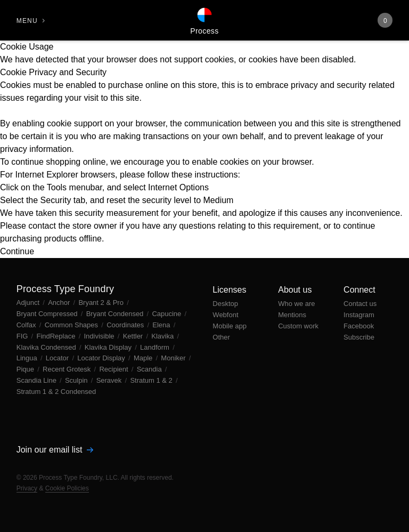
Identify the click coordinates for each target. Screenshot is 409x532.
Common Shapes (72, 325)
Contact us (360, 304)
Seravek (110, 380)
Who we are (296, 304)
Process (204, 31)
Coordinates (126, 325)
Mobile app (230, 326)
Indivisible (100, 336)
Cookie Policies (67, 488)
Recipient (114, 369)
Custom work (298, 326)
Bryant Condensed (116, 314)
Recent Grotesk (68, 369)
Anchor (60, 303)
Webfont (225, 315)
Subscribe (359, 337)
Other (221, 337)
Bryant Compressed (48, 314)
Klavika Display (109, 347)
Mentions (292, 315)
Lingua (28, 358)
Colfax (27, 325)
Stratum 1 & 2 (152, 380)
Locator (58, 358)
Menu (27, 21)
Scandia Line (38, 380)
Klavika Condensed (47, 347)
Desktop (225, 304)
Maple (144, 358)
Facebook (359, 326)
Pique (26, 369)
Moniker (174, 358)
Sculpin (77, 380)
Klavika (163, 336)
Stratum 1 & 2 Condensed (56, 392)
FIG (23, 336)
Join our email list (55, 450)
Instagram (359, 315)
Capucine (167, 314)
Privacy (27, 488)
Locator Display (102, 358)
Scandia (150, 369)
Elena (162, 325)
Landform (156, 347)
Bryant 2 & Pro (102, 303)
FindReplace (57, 336)
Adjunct (29, 303)
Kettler (134, 336)
